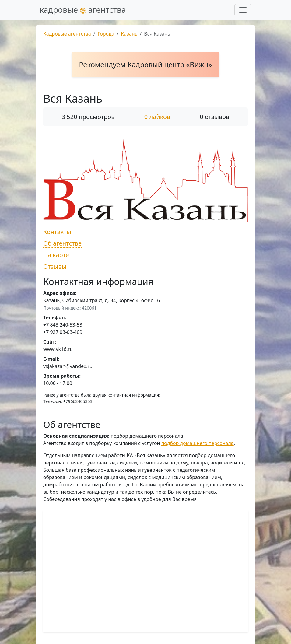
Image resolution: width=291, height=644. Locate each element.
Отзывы (55, 266)
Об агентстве (62, 243)
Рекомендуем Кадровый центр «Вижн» (145, 65)
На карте (56, 255)
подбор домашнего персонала (198, 443)
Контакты (57, 232)
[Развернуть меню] (243, 10)
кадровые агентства (83, 10)
